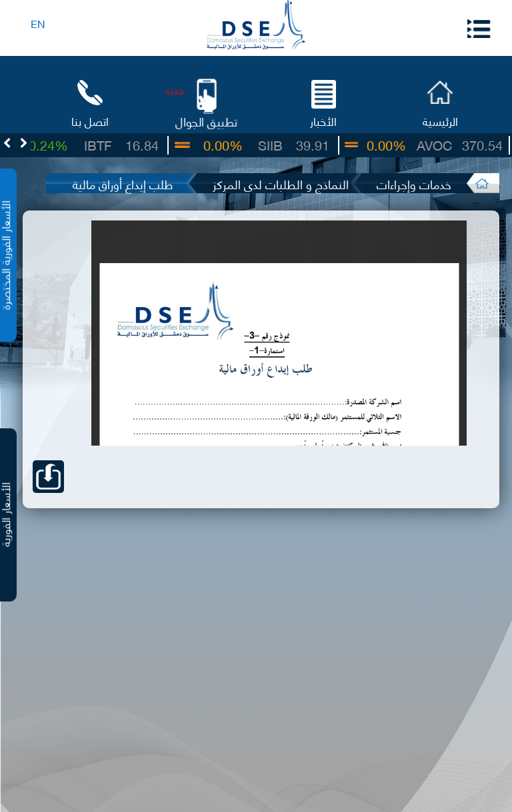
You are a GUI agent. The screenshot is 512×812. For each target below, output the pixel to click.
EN (38, 23)
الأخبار (323, 120)
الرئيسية (440, 120)
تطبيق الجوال (207, 121)
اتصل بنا (90, 120)
